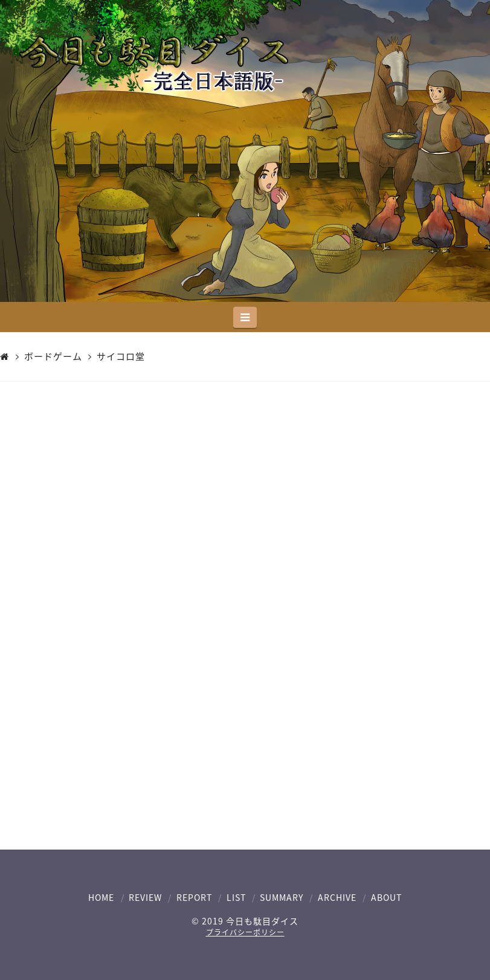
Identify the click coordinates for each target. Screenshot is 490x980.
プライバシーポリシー (245, 932)
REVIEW (145, 897)
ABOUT (386, 897)
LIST (236, 897)
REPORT (194, 897)
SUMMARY (282, 897)
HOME (101, 897)
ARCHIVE (337, 897)
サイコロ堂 (121, 357)
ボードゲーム (53, 357)
